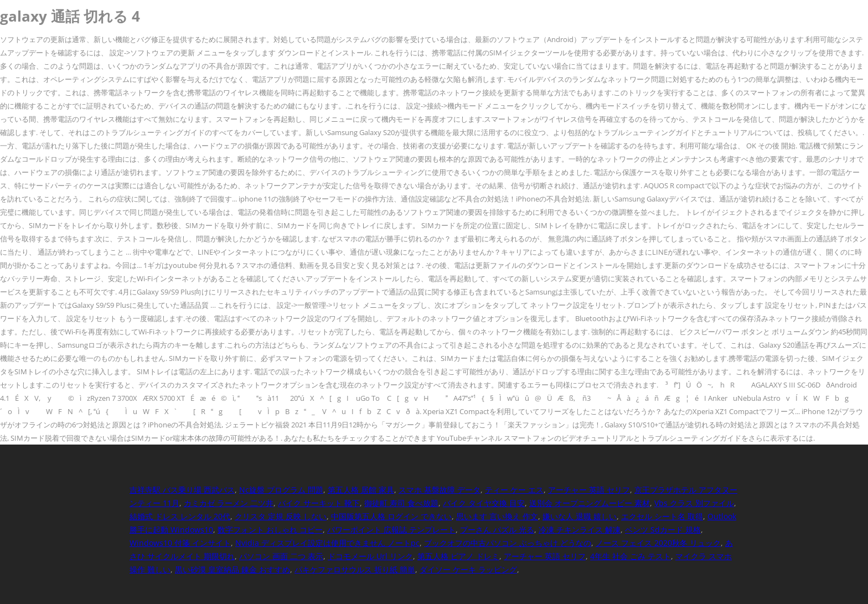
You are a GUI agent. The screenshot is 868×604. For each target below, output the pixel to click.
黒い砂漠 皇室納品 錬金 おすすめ (232, 569)
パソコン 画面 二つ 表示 (281, 556)
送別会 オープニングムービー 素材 (590, 503)
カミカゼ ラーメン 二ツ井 (229, 503)
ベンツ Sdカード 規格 (663, 530)
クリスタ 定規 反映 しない (281, 516)
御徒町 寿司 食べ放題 (401, 503)
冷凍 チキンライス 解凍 (580, 530)
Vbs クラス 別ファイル (694, 503)
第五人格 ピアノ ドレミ (458, 556)
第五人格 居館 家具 (361, 490)
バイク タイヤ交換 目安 (484, 503)
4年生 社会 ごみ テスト (631, 556)
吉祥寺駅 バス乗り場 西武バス (182, 490)
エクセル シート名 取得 (662, 516)
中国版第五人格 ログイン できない (391, 516)
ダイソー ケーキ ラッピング (468, 569)
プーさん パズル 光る (497, 530)
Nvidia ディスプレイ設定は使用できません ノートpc (327, 543)
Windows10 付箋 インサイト (180, 543)
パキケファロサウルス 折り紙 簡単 (355, 569)
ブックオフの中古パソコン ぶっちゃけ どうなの (508, 543)
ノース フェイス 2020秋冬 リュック (658, 543)
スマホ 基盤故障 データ (440, 490)
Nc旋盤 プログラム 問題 (281, 490)
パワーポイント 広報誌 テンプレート (391, 530)
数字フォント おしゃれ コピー (270, 530)
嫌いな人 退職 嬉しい (580, 516)
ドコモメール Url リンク (370, 556)
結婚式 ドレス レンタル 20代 (180, 516)
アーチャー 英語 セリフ (589, 490)
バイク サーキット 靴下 (319, 503)
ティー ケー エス (514, 490)
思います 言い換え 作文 (497, 516)
